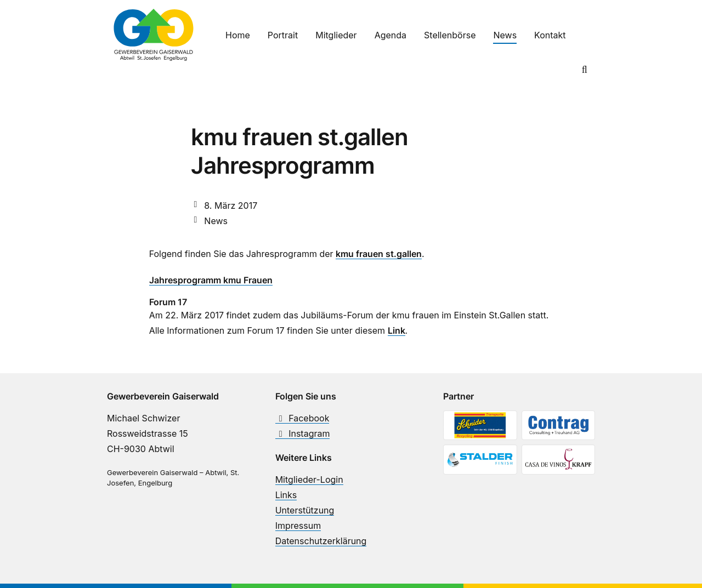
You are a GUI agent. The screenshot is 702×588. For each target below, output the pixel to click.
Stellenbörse (450, 35)
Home (238, 35)
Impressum (298, 526)
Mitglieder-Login (309, 479)
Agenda (390, 35)
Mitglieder (336, 35)
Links (286, 495)
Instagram (303, 433)
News (505, 35)
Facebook (302, 418)
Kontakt (550, 35)
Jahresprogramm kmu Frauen (211, 280)
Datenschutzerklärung (321, 541)
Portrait (283, 35)
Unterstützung (305, 510)
